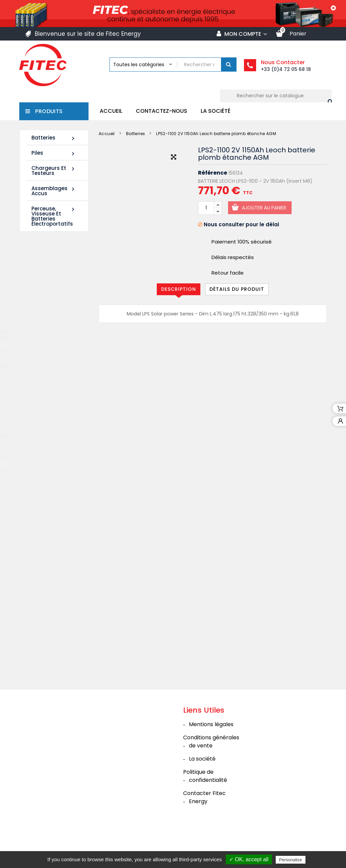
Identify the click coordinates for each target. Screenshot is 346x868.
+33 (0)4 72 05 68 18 (286, 69)
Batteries (54, 138)
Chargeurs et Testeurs (54, 171)
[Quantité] (206, 208)
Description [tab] (179, 289)
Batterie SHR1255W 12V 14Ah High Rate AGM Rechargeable (49, 343)
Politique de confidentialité (205, 806)
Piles (54, 153)
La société (216, 111)
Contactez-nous (162, 111)
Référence (213, 173)
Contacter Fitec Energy (204, 827)
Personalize (291, 860)
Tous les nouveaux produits (57, 500)
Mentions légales (211, 754)
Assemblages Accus (54, 191)
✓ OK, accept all (249, 859)
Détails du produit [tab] (237, 289)
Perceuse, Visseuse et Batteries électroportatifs (54, 216)
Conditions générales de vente (211, 772)
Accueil (111, 111)
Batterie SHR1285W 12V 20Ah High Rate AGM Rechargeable (49, 448)
